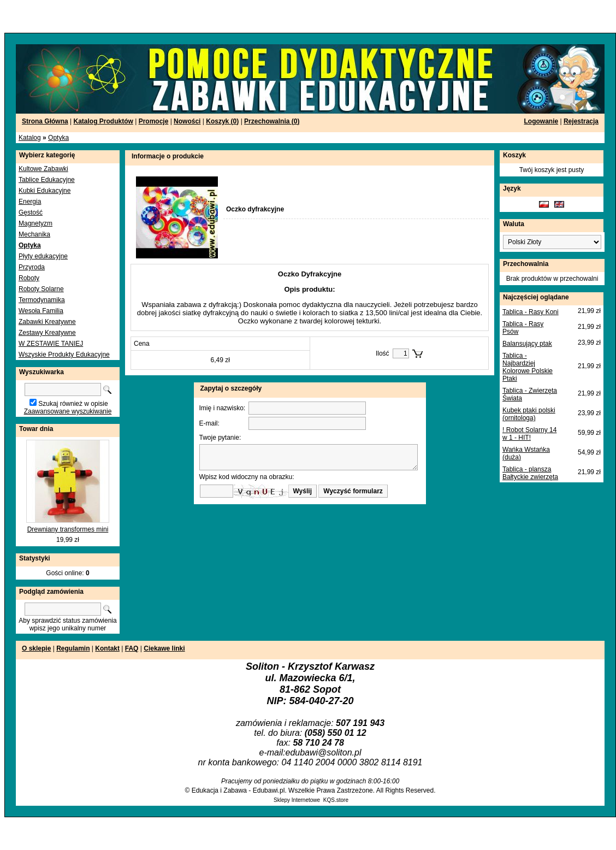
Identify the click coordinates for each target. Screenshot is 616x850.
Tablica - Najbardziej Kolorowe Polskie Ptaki (528, 367)
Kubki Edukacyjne (45, 191)
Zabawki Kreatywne (47, 322)
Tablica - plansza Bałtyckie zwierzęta (530, 473)
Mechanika (34, 234)
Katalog (30, 138)
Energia (30, 202)
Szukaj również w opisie (73, 404)
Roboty (29, 278)
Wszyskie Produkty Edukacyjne (64, 355)
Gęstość (31, 212)
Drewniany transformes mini (68, 529)
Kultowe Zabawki (43, 169)
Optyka (58, 138)
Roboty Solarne (41, 289)
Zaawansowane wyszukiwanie (68, 411)
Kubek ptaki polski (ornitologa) (529, 414)
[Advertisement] (132, 16)
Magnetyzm (35, 223)
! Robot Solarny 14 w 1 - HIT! (529, 434)
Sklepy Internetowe (297, 800)
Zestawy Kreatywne (47, 333)
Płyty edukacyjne (43, 256)
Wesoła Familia (41, 311)
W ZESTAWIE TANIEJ (51, 344)
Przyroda (32, 267)
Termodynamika (42, 300)
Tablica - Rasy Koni (531, 312)
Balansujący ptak (527, 344)
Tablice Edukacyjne (47, 180)
